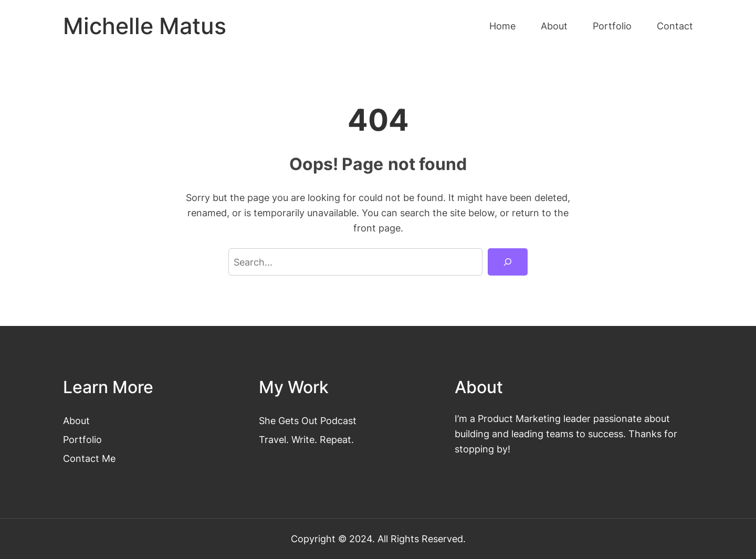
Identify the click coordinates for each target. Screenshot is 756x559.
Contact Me (89, 458)
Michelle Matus (145, 26)
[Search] (508, 262)
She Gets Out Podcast (308, 420)
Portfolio (82, 439)
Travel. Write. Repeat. (306, 439)
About (76, 420)
